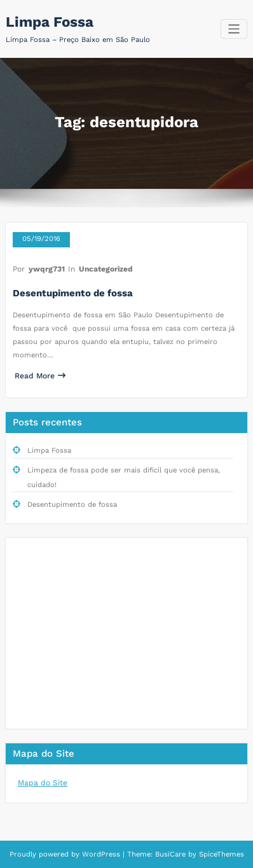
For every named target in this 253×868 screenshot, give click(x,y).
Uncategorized (106, 269)
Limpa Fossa (50, 22)
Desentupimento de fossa (73, 293)
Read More (40, 376)
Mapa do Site (43, 783)
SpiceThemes (220, 854)
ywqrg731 (47, 269)
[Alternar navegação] (234, 29)
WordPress (101, 854)
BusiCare (172, 854)
